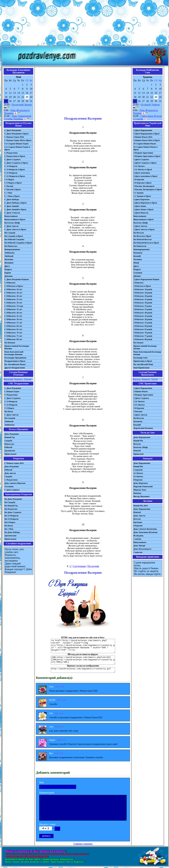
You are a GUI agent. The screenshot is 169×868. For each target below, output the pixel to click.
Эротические (10, 536)
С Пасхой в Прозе (13, 189)
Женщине (9, 263)
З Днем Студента (141, 159)
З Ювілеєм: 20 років (143, 296)
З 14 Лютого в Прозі (143, 169)
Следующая (79, 566)
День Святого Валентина (145, 529)
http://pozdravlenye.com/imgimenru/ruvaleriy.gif (83, 670)
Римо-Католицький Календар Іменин (147, 353)
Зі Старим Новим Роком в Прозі (146, 148)
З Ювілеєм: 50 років (143, 319)
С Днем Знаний (12, 206)
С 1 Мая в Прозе (12, 196)
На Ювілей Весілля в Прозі (146, 243)
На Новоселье (11, 246)
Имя (42, 782)
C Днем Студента (12, 398)
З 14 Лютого (139, 166)
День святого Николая (15, 483)
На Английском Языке (15, 364)
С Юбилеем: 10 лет (13, 289)
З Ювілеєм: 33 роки (142, 306)
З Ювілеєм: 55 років (143, 323)
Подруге (8, 269)
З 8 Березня (139, 179)
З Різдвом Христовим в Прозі (147, 156)
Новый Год (9, 437)
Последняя (93, 566)
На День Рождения (13, 499)
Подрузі (137, 269)
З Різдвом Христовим (143, 153)
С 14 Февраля (11, 166)
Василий (8, 379)
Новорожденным (12, 249)
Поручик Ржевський (143, 486)
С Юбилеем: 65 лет (13, 329)
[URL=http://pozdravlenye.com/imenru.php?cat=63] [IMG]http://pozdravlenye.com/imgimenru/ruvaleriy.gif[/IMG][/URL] (83, 660)
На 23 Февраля (11, 519)
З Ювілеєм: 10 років (143, 289)
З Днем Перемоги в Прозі (145, 203)
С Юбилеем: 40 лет (13, 313)
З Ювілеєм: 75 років (143, 336)
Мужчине (9, 259)
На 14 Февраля (11, 516)
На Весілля (139, 233)
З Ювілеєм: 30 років (143, 303)
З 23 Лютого (139, 405)
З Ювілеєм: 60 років (143, 326)
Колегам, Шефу (141, 223)
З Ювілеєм (138, 283)
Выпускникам (11, 216)
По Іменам (138, 343)
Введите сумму (47, 824)
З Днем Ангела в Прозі (144, 229)
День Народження (142, 437)
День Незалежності (142, 549)
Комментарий (47, 793)
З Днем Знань (140, 206)
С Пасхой (9, 186)
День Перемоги (141, 483)
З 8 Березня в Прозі (142, 183)
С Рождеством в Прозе (15, 156)
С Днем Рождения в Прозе (17, 134)
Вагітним (138, 522)
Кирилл (19, 379)
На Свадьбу (10, 233)
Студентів (138, 470)
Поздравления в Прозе (15, 361)
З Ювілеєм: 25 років (143, 299)
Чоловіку (138, 259)
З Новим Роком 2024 (143, 137)
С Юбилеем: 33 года (14, 306)
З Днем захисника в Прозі (145, 176)
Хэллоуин (9, 486)
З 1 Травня (138, 193)
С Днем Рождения (13, 130)
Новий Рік (138, 441)
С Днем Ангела (11, 226)
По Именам (10, 343)
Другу (7, 266)
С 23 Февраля (11, 173)
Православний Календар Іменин (145, 347)
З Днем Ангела (140, 226)
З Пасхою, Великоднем (144, 186)
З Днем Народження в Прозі (146, 134)
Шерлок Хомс (140, 490)
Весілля (137, 444)
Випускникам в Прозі (143, 219)
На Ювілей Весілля (142, 239)
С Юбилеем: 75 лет (13, 336)
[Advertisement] (84, 23)
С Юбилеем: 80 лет (13, 339)
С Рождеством (11, 153)
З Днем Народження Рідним (146, 279)
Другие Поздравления (15, 368)
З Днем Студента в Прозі (145, 163)
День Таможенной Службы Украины (17, 117)
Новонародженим (142, 249)
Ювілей (137, 451)
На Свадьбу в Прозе (14, 236)
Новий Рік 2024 (141, 506)
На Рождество (11, 509)
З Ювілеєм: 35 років (143, 309)
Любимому (9, 253)
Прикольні (138, 454)
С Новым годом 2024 (14, 463)
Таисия (28, 379)
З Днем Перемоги (141, 199)
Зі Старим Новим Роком (145, 144)
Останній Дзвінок (150, 105)
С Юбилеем (10, 283)
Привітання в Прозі (143, 361)
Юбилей (8, 447)
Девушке (9, 276)
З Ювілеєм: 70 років (143, 333)
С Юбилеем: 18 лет (13, 293)
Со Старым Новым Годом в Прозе (17, 148)
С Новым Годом (12, 391)
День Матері (139, 546)
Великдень (138, 536)
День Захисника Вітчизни (145, 532)
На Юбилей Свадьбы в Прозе (18, 243)
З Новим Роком (141, 391)
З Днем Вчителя (141, 213)
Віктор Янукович (141, 496)
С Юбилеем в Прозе (14, 286)
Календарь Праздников (15, 358)
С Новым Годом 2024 (14, 137)
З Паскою (138, 411)
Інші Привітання (141, 368)
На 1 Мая (9, 529)
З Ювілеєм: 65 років (143, 329)
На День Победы (12, 532)
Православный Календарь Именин (17, 347)
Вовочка (137, 493)
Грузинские (10, 451)
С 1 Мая (8, 193)
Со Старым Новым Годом (16, 144)
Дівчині (137, 276)
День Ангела (139, 516)
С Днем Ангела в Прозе (15, 229)
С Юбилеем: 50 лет (13, 319)
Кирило (146, 379)
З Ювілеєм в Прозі (142, 286)
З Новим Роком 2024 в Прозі (146, 140)
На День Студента (13, 512)
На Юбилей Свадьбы (14, 239)
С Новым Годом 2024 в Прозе (18, 140)
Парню (8, 273)
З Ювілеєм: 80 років (143, 339)
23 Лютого (138, 476)
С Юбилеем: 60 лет (13, 326)
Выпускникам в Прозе (15, 219)
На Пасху (9, 411)
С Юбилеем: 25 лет (13, 299)
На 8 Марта (10, 522)
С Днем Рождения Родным (17, 279)
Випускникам (140, 216)
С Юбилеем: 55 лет (13, 323)
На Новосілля (140, 246)
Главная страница (83, 844)
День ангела (10, 473)
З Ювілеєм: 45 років (143, 316)
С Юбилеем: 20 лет (13, 296)
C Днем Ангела (11, 415)
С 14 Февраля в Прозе (15, 169)
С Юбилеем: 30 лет (13, 303)
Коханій (137, 256)
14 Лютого (138, 473)
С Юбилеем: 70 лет (13, 333)
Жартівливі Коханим (143, 428)
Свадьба (8, 441)
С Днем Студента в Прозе (16, 163)
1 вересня (138, 552)
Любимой (9, 256)
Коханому (138, 253)
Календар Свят (141, 358)
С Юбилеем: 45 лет (13, 316)
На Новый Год (11, 506)
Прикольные (10, 454)
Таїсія (154, 379)
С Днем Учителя (12, 213)
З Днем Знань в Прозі (143, 209)
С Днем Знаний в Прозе (15, 209)
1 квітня (137, 539)
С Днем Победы (12, 199)
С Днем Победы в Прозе (16, 203)
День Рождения (12, 434)
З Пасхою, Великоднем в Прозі (148, 189)
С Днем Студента (12, 159)
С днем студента (12, 490)
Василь (137, 379)
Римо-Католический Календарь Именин (14, 353)
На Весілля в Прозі (142, 236)
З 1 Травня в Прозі (142, 196)
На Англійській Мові (143, 364)
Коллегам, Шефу (12, 223)
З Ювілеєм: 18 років (143, 293)
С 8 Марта (9, 179)
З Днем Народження (143, 130)
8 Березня (138, 480)
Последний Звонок (22, 105)
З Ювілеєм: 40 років (143, 313)
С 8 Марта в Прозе (13, 183)
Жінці (136, 263)
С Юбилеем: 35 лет (13, 309)
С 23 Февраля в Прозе (15, 176)
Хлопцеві (138, 273)
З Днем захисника (142, 173)
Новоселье (9, 444)
